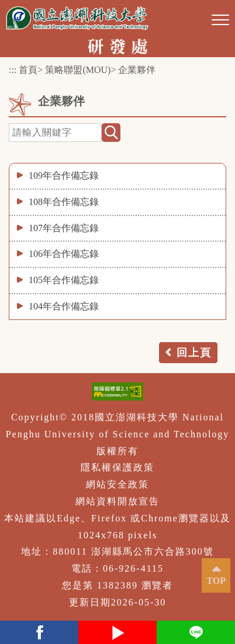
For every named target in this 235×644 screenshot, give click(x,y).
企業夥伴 (137, 70)
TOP (216, 581)
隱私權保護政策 (117, 467)
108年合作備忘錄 (64, 202)
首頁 (28, 70)
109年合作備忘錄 (64, 175)
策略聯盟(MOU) (78, 70)
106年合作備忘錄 (64, 254)
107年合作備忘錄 (64, 228)
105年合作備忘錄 (64, 280)
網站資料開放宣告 (117, 501)
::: (13, 70)
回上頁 (194, 353)
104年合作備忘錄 (64, 306)
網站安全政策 (117, 484)
